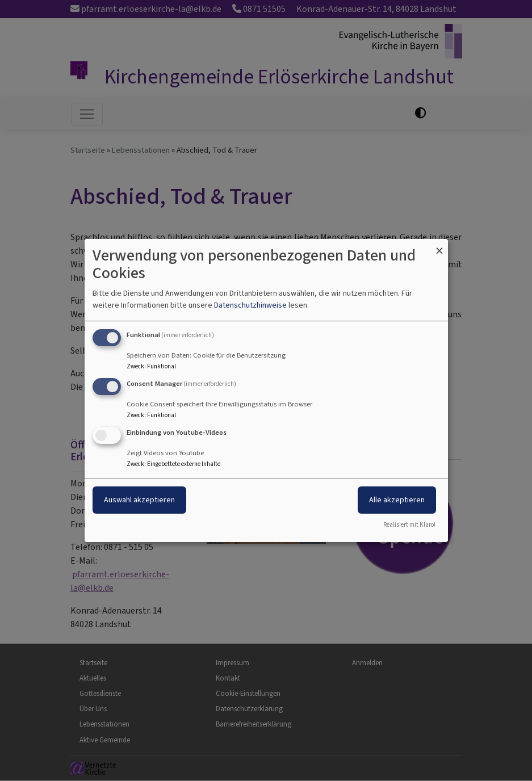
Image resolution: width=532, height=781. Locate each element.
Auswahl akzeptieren (139, 500)
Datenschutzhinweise (250, 305)
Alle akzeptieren (397, 500)
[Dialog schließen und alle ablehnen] (439, 246)
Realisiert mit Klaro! (409, 525)
